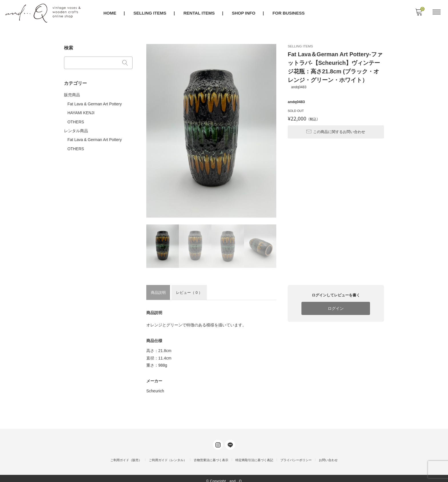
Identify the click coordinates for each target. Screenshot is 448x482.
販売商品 (72, 93)
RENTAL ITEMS (199, 13)
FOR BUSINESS (289, 13)
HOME (110, 13)
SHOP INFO (244, 13)
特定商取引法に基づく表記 (254, 455)
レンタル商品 (76, 128)
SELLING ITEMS (150, 13)
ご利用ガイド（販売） (126, 455)
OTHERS (76, 119)
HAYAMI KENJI (81, 111)
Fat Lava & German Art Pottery (95, 102)
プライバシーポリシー (296, 455)
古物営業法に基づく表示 (211, 455)
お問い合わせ (328, 455)
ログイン (336, 308)
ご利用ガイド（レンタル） (168, 455)
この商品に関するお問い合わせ (336, 128)
